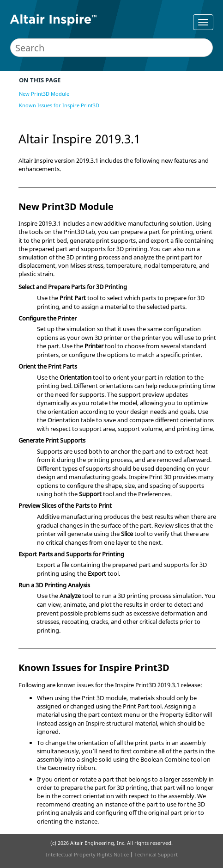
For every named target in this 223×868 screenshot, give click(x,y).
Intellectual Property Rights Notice (87, 854)
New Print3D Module (44, 94)
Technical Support (156, 854)
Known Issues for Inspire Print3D (59, 105)
